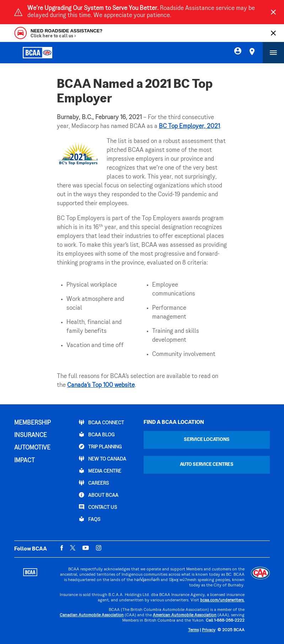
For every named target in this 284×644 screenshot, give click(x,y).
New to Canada (103, 459)
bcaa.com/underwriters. (222, 600)
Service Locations (207, 440)
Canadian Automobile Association (92, 615)
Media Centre (100, 471)
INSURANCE (31, 436)
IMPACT (25, 461)
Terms (193, 630)
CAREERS (94, 483)
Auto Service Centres (207, 465)
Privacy (209, 630)
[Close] (273, 12)
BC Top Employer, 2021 (189, 127)
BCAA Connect (101, 422)
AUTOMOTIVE (32, 448)
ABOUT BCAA (99, 495)
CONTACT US (98, 507)
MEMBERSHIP (33, 423)
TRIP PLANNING (100, 447)
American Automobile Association (185, 615)
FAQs (90, 519)
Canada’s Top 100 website (101, 385)
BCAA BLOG (97, 435)
